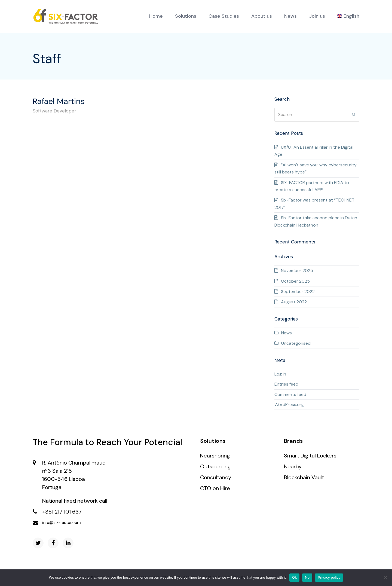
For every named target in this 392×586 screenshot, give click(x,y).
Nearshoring (215, 456)
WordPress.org (289, 405)
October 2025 (295, 281)
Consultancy (216, 477)
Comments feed (290, 394)
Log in (280, 374)
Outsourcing (215, 466)
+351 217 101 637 (62, 512)
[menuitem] (348, 16)
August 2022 (294, 302)
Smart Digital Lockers (310, 456)
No (307, 577)
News (287, 333)
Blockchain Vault (304, 477)
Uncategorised (296, 343)
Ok (294, 577)
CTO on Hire (215, 488)
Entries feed (286, 384)
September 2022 (298, 292)
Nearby (293, 466)
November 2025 (297, 271)
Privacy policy (329, 577)
